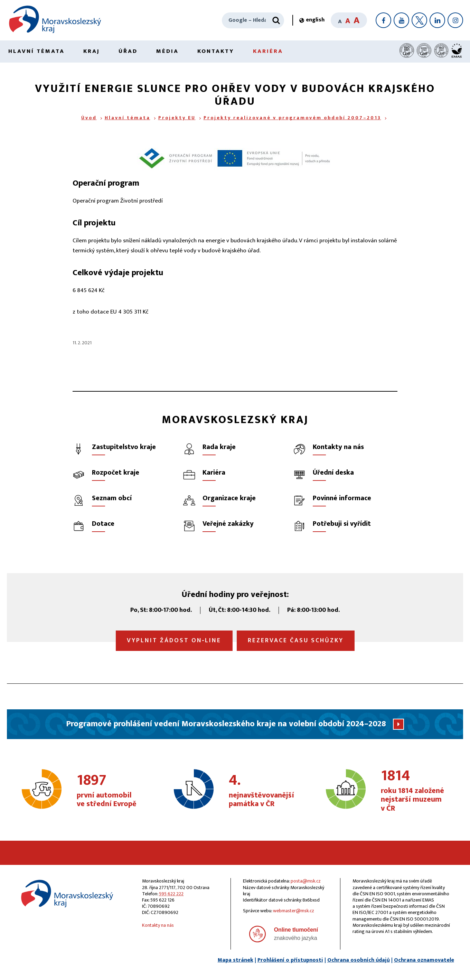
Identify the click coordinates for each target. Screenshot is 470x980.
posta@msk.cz (306, 881)
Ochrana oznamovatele (424, 960)
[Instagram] (455, 20)
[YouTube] (401, 20)
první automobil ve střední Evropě (112, 791)
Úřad (128, 51)
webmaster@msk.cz (294, 911)
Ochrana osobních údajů (359, 960)
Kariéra (268, 51)
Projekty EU (177, 118)
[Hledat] (276, 20)
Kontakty (216, 51)
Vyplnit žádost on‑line (174, 641)
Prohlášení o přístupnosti (290, 960)
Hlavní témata (36, 51)
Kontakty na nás (158, 925)
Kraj (92, 51)
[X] (419, 20)
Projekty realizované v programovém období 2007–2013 (292, 118)
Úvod (89, 118)
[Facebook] (383, 20)
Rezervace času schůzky (296, 641)
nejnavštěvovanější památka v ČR (264, 791)
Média (167, 51)
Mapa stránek (236, 960)
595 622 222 (171, 894)
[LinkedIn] (437, 20)
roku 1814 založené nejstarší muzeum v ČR (416, 791)
